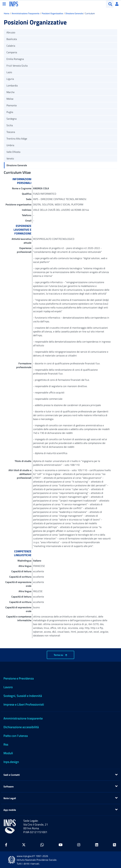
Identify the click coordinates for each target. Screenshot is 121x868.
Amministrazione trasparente (23, 718)
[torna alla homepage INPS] (14, 4)
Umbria (10, 145)
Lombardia (12, 85)
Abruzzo (11, 32)
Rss (6, 744)
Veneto (10, 158)
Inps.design (11, 762)
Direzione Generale (74, 13)
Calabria (11, 46)
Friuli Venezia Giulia (17, 66)
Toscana (11, 132)
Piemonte (12, 105)
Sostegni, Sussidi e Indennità (23, 696)
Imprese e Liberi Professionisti (24, 704)
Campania (12, 52)
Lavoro (8, 687)
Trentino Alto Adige (17, 139)
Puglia (10, 112)
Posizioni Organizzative (52, 13)
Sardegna (12, 119)
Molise (10, 99)
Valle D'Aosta (13, 152)
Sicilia (10, 125)
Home (7, 13)
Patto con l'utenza (16, 736)
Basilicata (12, 39)
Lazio (9, 72)
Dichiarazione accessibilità (21, 727)
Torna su (60, 655)
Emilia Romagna (15, 59)
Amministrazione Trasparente (26, 13)
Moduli (8, 753)
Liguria (10, 79)
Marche (10, 92)
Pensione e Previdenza (19, 678)
